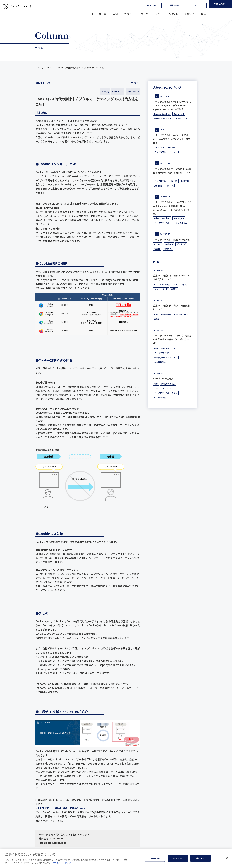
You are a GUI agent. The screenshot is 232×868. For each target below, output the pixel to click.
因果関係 (185, 181)
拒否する (178, 859)
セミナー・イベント (166, 14)
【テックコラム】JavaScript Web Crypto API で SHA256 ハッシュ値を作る (172, 139)
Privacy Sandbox (162, 114)
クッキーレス (133, 92)
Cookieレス (118, 92)
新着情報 (152, 5)
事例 (115, 14)
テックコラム (181, 118)
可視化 (157, 249)
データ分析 (181, 244)
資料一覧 (174, 5)
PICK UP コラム (180, 285)
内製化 (174, 289)
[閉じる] (227, 859)
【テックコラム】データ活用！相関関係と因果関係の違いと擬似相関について (172, 173)
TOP (38, 68)
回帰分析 (174, 181)
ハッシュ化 (174, 152)
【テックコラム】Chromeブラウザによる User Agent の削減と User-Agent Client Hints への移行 (172, 106)
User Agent (179, 114)
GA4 (156, 314)
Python (158, 244)
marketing (165, 285)
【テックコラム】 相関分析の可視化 (171, 240)
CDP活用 (105, 92)
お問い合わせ (221, 4)
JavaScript (159, 147)
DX (155, 285)
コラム (128, 14)
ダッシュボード (161, 289)
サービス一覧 (99, 14)
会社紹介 (189, 14)
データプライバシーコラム (166, 357)
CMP (156, 348)
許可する (201, 859)
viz (197, 5)
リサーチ (143, 14)
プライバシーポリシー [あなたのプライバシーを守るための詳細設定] (63, 864)
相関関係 (170, 185)
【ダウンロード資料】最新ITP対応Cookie (62, 808)
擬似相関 (158, 185)
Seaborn (169, 244)
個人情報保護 (160, 362)
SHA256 (171, 147)
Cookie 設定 (155, 859)
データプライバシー (163, 118)
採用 (203, 14)
